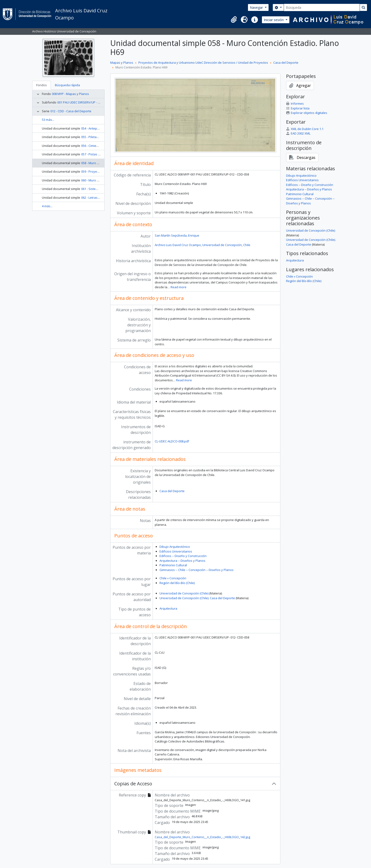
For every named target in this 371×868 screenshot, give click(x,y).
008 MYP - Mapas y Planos (70, 94)
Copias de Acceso (133, 784)
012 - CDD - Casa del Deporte (71, 111)
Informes (295, 103)
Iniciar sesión (274, 20)
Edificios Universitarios (176, 551)
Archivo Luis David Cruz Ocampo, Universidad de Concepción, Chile (203, 245)
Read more (179, 287)
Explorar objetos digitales (307, 113)
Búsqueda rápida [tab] (67, 85)
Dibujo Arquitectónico (175, 547)
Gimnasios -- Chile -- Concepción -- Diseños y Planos (197, 570)
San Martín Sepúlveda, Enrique (177, 235)
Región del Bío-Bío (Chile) (177, 583)
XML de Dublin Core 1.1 (305, 129)
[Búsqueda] (322, 7)
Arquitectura (168, 608)
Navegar (257, 7)
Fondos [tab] (42, 85)
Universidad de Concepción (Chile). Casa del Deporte (197, 598)
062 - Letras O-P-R (94, 198)
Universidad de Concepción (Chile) (184, 593)
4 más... (47, 206)
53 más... (48, 120)
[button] (234, 20)
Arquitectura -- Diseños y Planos (182, 561)
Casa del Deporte (286, 63)
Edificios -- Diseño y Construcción (183, 556)
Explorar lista (298, 108)
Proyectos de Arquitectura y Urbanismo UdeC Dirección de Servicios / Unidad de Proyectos (203, 63)
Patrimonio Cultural (173, 565)
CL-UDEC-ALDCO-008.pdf (172, 441)
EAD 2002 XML (298, 133)
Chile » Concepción (173, 578)
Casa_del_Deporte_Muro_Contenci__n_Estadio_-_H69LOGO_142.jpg (202, 837)
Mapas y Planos (122, 63)
